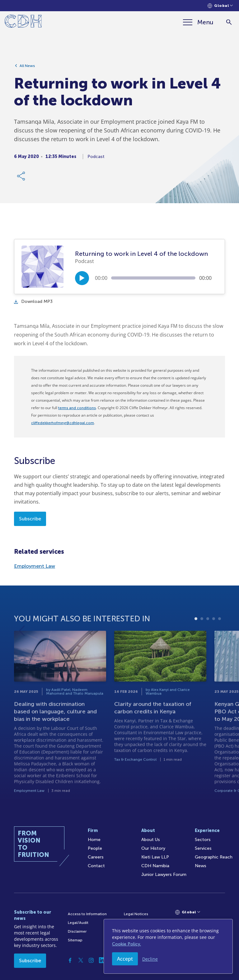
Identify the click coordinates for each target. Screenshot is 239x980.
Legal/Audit (78, 923)
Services (203, 848)
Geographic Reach (214, 857)
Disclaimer (77, 931)
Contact (96, 866)
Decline (150, 959)
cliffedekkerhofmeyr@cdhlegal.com (63, 423)
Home (94, 840)
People (95, 848)
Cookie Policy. (127, 944)
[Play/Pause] (82, 278)
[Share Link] (21, 179)
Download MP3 (33, 301)
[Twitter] (81, 960)
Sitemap (75, 940)
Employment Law (35, 566)
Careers (96, 857)
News (201, 866)
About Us (151, 840)
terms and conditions (77, 408)
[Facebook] (70, 960)
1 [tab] (196, 644)
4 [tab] (214, 644)
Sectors (203, 840)
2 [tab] (202, 644)
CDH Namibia (155, 866)
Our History (153, 848)
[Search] (229, 22)
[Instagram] (91, 960)
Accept (125, 959)
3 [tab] (208, 644)
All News (27, 69)
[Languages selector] (220, 6)
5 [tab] (220, 644)
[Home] (23, 22)
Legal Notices (136, 914)
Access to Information (87, 914)
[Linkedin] (102, 960)
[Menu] (198, 22)
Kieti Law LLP (155, 857)
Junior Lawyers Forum (164, 875)
